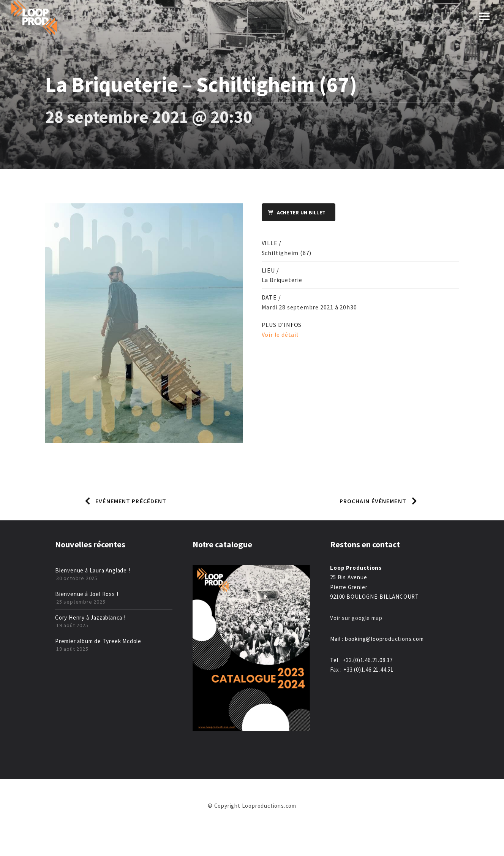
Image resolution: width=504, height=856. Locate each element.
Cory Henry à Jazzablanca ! (90, 617)
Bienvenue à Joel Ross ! (87, 594)
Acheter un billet (294, 213)
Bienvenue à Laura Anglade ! (93, 570)
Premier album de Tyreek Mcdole (98, 641)
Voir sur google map (357, 618)
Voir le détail (280, 334)
